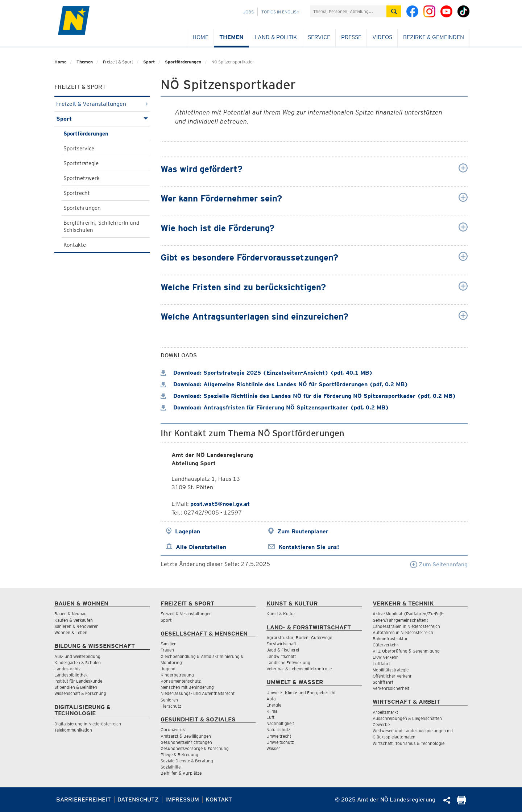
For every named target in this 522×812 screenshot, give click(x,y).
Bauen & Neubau (71, 614)
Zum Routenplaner (303, 531)
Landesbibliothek (71, 675)
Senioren (169, 700)
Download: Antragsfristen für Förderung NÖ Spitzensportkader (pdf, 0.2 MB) (275, 407)
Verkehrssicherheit (391, 688)
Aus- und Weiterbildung (77, 656)
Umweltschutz (280, 742)
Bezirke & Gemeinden (434, 37)
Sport (149, 62)
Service (319, 37)
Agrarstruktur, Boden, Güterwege (299, 638)
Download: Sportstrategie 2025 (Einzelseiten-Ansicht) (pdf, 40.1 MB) (267, 373)
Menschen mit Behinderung (187, 687)
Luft (270, 717)
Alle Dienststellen (201, 547)
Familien (169, 644)
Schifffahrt (383, 682)
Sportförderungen (183, 62)
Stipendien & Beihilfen (76, 687)
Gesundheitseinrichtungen (186, 742)
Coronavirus (173, 730)
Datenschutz (138, 799)
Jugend (168, 669)
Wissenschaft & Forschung (80, 693)
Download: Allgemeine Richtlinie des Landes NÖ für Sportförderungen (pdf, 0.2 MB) (284, 384)
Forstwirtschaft (281, 644)
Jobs (248, 12)
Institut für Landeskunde (78, 681)
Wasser (273, 748)
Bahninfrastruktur (390, 639)
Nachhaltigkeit (280, 723)
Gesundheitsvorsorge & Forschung (195, 748)
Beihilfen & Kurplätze (181, 773)
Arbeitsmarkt (385, 712)
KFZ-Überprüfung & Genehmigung (406, 651)
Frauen (167, 650)
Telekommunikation (73, 730)
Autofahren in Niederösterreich (403, 632)
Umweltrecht (279, 736)
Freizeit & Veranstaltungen (102, 104)
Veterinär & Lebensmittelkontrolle (299, 669)
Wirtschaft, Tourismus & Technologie (409, 743)
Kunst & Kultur (281, 614)
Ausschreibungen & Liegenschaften (407, 718)
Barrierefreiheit (84, 799)
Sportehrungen (82, 208)
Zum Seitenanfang (439, 564)
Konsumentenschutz (181, 681)
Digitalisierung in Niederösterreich (88, 724)
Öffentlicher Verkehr (392, 676)
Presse (351, 37)
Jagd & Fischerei (283, 650)
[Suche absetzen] (394, 11)
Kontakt (219, 799)
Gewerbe (381, 724)
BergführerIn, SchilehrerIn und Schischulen (101, 226)
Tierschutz (171, 706)
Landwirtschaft (281, 656)
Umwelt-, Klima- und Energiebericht (301, 693)
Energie (274, 705)
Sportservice (79, 149)
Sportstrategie (81, 163)
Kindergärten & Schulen (78, 663)
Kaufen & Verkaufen (74, 620)
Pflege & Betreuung (179, 755)
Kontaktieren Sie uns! (309, 547)
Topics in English (280, 12)
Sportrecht (77, 193)
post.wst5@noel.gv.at (220, 504)
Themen (231, 37)
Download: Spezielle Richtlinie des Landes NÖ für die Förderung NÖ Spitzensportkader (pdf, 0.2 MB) (308, 396)
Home (200, 37)
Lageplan (188, 531)
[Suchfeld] (348, 11)
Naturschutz (278, 730)
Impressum (182, 799)
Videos (382, 37)
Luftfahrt (381, 664)
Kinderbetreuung (177, 675)
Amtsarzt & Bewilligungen (186, 736)
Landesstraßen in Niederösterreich (406, 626)
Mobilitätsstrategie (391, 670)
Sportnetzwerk (82, 178)
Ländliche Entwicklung (288, 663)
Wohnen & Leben (71, 632)
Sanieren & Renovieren (76, 626)
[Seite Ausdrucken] (461, 802)
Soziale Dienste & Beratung (187, 761)
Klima (272, 711)
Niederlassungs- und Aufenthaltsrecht (198, 693)
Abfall (272, 699)
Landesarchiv (67, 669)
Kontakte (75, 245)
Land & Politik (276, 37)
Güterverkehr (386, 645)
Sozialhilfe (171, 767)
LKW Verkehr (385, 657)
